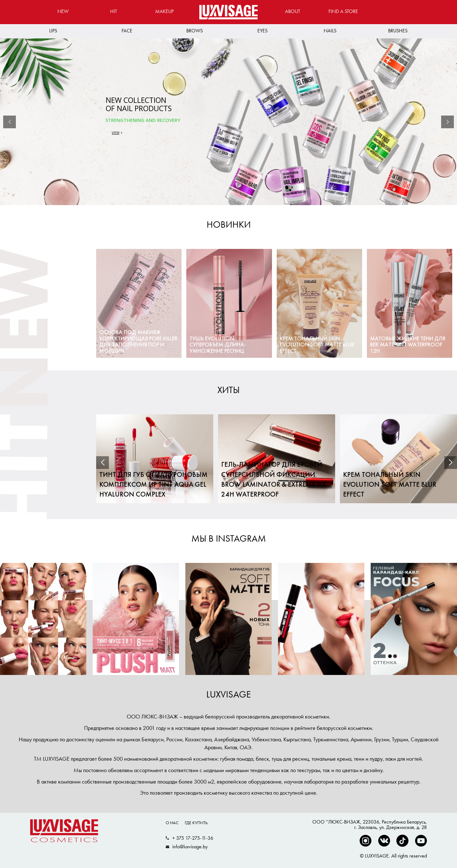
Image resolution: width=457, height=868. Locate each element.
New (63, 11)
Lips (53, 31)
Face (127, 31)
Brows (195, 31)
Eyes (262, 31)
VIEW (116, 133)
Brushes (398, 31)
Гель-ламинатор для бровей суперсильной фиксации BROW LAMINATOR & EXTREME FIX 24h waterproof (274, 480)
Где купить (196, 823)
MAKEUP (164, 11)
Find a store (343, 11)
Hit (114, 11)
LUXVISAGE (228, 694)
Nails (330, 31)
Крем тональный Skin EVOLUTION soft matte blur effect (390, 485)
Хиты (228, 390)
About (293, 11)
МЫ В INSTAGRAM (229, 538)
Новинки (229, 224)
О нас (172, 823)
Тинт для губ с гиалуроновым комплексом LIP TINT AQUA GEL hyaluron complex (153, 485)
